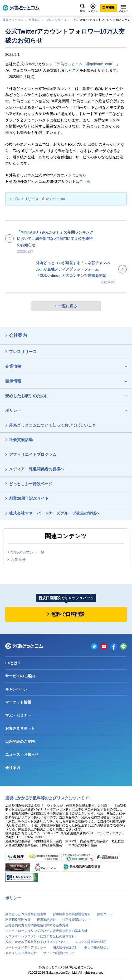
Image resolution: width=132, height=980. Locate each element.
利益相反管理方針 (18, 920)
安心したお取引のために (27, 396)
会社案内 (35, 20)
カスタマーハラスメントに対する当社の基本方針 (40, 936)
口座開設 (109, 8)
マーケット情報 (18, 702)
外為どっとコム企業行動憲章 (26, 914)
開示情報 (13, 381)
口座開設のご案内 (20, 741)
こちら (81, 175)
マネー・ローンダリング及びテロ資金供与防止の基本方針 (46, 931)
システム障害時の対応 (91, 942)
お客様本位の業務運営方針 (72, 914)
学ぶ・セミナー (18, 715)
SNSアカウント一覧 (28, 552)
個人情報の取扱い (97, 947)
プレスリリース (56, 20)
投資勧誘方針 (46, 920)
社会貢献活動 (21, 440)
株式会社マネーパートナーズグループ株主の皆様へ (54, 513)
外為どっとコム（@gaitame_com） (86, 64)
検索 (82, 8)
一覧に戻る (68, 306)
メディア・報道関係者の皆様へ (37, 469)
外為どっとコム (13, 20)
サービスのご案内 (20, 676)
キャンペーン (16, 689)
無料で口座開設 (68, 614)
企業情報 (13, 366)
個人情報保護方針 (65, 947)
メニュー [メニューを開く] (124, 8)
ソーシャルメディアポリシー (26, 947)
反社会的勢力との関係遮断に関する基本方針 (37, 925)
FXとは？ (13, 663)
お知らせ (18, 560)
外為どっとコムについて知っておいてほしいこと (52, 425)
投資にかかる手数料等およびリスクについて (45, 798)
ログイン (93, 8)
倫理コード (105, 914)
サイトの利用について (59, 953)
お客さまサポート (20, 728)
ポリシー (13, 410)
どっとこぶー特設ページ (31, 484)
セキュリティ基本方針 (21, 953)
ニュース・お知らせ (22, 754)
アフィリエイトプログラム (33, 454)
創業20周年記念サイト (29, 498)
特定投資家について (76, 920)
